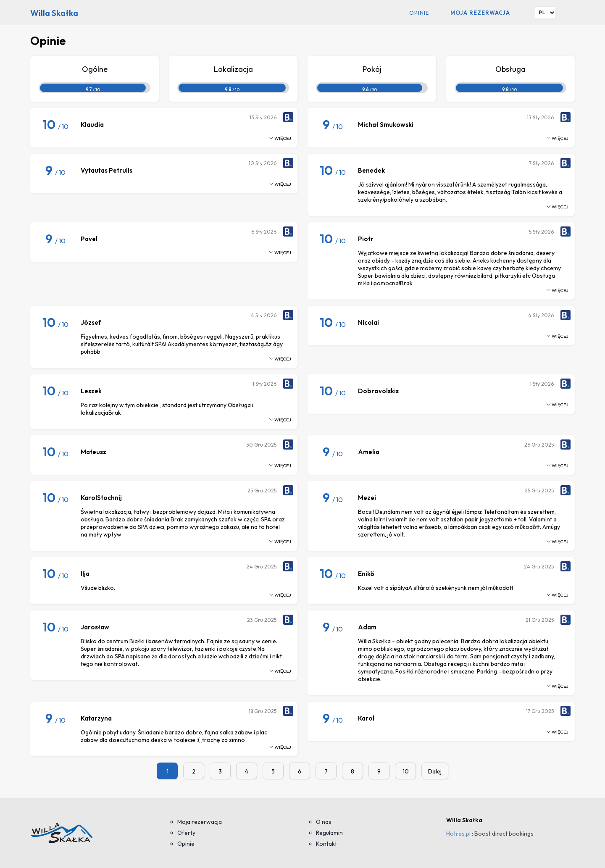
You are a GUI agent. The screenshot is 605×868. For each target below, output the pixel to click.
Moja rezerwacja (480, 13)
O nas (324, 822)
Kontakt (326, 844)
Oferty (186, 833)
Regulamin (329, 833)
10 (406, 771)
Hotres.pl (458, 834)
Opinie (419, 13)
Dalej (435, 771)
